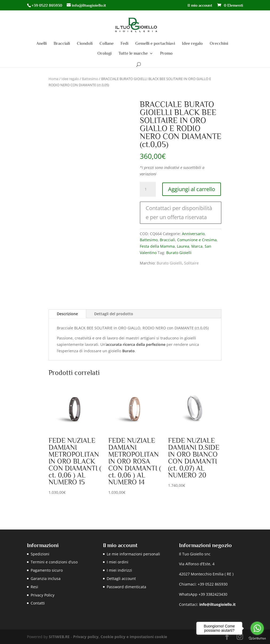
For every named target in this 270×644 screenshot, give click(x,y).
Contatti (38, 603)
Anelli (41, 44)
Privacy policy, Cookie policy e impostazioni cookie (120, 637)
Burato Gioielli (179, 253)
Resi (34, 587)
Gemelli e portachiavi (155, 44)
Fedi (124, 44)
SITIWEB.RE (59, 637)
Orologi (104, 54)
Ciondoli (85, 44)
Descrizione (67, 314)
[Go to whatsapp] (257, 628)
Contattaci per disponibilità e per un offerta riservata (179, 213)
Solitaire (191, 263)
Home (53, 79)
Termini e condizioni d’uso (54, 562)
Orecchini (219, 44)
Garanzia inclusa (46, 578)
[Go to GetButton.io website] (257, 639)
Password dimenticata (126, 587)
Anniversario (193, 234)
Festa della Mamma (157, 246)
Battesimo (90, 79)
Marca (197, 246)
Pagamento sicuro (47, 570)
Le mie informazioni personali (133, 554)
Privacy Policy (43, 595)
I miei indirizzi (119, 570)
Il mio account (200, 5)
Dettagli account (121, 578)
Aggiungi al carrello (192, 189)
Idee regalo (192, 44)
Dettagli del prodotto (114, 314)
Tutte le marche (133, 54)
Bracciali (62, 44)
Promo (166, 54)
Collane (107, 44)
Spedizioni (40, 554)
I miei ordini (118, 562)
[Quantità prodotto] (148, 189)
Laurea (183, 246)
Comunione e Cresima (197, 240)
